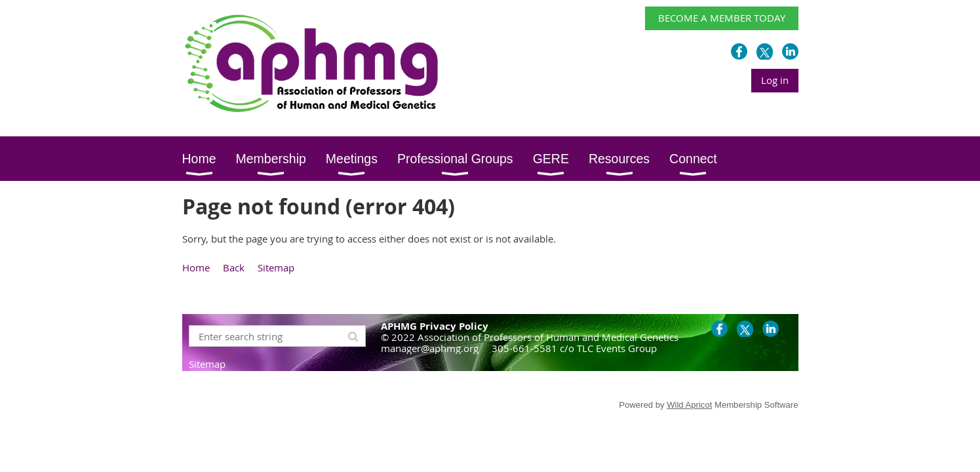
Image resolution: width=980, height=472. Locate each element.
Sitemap (276, 267)
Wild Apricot (689, 405)
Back (234, 267)
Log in (775, 80)
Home (196, 267)
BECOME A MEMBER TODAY (722, 18)
